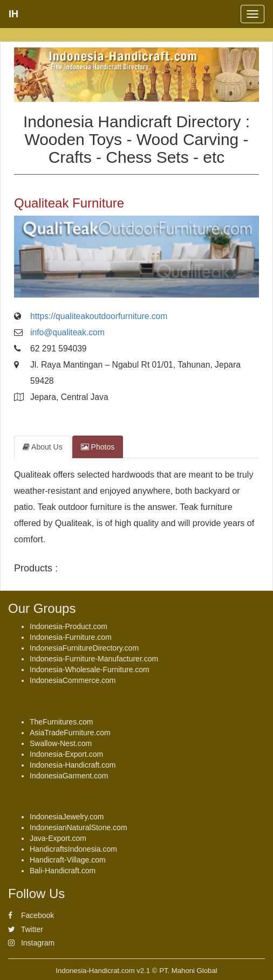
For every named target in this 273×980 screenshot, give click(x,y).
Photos (98, 447)
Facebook (31, 915)
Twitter (26, 929)
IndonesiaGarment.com (69, 776)
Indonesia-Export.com (66, 754)
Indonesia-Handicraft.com (73, 765)
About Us (43, 447)
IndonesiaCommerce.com (73, 680)
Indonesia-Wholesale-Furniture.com (90, 670)
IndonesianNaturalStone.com (79, 827)
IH (13, 14)
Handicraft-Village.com (68, 860)
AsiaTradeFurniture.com (70, 733)
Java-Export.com (58, 838)
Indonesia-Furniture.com (71, 637)
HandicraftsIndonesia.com (73, 849)
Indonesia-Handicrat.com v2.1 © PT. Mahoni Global (136, 971)
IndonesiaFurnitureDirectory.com (84, 648)
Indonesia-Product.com (69, 626)
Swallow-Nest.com (61, 743)
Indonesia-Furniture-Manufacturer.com (94, 659)
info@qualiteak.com (67, 332)
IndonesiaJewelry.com (67, 817)
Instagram (31, 943)
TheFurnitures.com (61, 722)
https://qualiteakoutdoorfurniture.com (99, 316)
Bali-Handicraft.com (63, 871)
